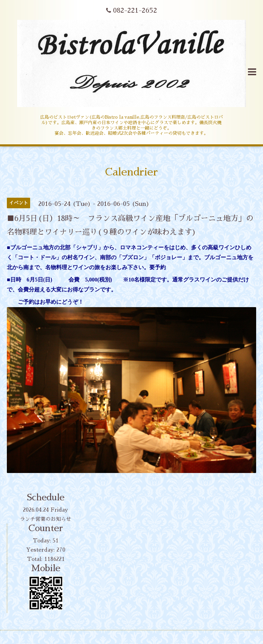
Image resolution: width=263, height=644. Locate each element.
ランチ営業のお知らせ (46, 519)
